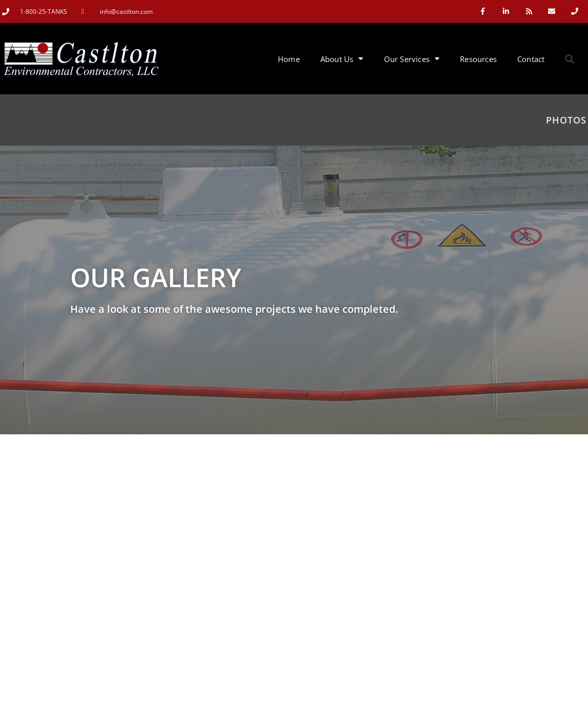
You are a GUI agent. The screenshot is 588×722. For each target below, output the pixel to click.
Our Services (412, 59)
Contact (531, 59)
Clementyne (290, 711)
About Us (342, 59)
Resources (478, 59)
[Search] (558, 573)
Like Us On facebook (535, 711)
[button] (569, 59)
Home (289, 59)
